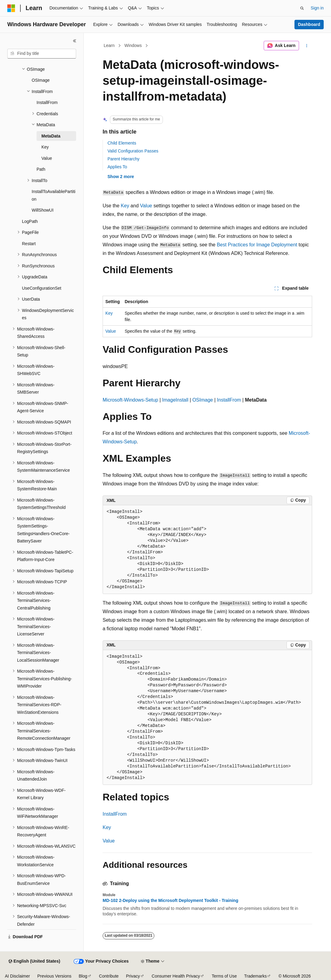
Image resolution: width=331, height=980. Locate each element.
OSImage (203, 400)
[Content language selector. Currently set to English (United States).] (34, 961)
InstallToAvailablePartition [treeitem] (54, 195)
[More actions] (307, 46)
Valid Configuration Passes (133, 151)
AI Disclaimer (17, 976)
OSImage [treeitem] (41, 80)
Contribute (109, 976)
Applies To (117, 167)
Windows (133, 45)
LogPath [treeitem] (30, 221)
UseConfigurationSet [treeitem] (42, 288)
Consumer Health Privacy (176, 976)
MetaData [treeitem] (51, 136)
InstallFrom (229, 400)
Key (125, 206)
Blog (83, 976)
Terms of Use (224, 976)
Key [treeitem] (45, 147)
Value (146, 206)
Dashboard (309, 24)
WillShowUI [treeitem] (43, 210)
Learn (109, 45)
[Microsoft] (11, 8)
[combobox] (42, 54)
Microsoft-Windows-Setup (130, 400)
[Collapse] (75, 41)
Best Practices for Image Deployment (257, 245)
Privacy (133, 976)
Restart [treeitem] (29, 244)
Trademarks (255, 976)
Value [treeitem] (47, 158)
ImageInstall (175, 400)
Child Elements (122, 143)
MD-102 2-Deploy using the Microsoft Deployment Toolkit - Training (170, 900)
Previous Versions (54, 976)
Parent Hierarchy (123, 159)
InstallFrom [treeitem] (47, 102)
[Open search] (302, 8)
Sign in (317, 8)
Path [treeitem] (41, 169)
